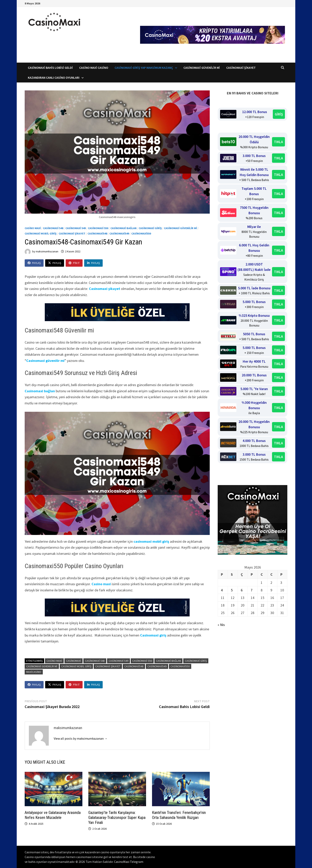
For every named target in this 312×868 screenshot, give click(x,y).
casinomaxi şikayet (108, 666)
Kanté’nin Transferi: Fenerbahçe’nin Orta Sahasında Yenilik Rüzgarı (179, 815)
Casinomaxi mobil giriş (41, 233)
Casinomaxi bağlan (123, 228)
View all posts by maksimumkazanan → (81, 738)
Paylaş (34, 263)
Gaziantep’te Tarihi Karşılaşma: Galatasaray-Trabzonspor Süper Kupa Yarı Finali (117, 818)
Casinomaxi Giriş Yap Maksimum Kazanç (144, 68)
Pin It (74, 263)
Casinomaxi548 (97, 233)
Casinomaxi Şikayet (241, 68)
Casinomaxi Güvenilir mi (180, 228)
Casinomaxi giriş (153, 635)
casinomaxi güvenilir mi (42, 666)
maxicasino (34, 672)
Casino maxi (101, 584)
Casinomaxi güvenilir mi (45, 361)
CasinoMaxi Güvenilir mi (202, 68)
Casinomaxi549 (119, 233)
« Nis (221, 625)
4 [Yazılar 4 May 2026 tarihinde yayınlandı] (222, 590)
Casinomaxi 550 (98, 228)
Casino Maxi (33, 228)
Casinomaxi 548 (53, 228)
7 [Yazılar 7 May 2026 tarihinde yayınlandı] (252, 590)
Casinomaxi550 (141, 233)
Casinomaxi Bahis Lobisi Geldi (50, 68)
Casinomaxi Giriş (150, 228)
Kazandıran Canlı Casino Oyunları (54, 77)
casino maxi (54, 661)
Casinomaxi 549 (76, 228)
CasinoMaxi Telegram (129, 862)
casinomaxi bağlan (168, 661)
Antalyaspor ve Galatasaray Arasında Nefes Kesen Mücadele (53, 815)
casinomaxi (74, 661)
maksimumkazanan (47, 251)
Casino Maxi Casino (94, 68)
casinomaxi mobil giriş (151, 541)
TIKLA (278, 142)
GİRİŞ (279, 114)
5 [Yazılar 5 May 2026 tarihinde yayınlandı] (232, 590)
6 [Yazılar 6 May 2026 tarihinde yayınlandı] (242, 590)
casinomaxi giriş (196, 661)
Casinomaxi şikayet (105, 289)
